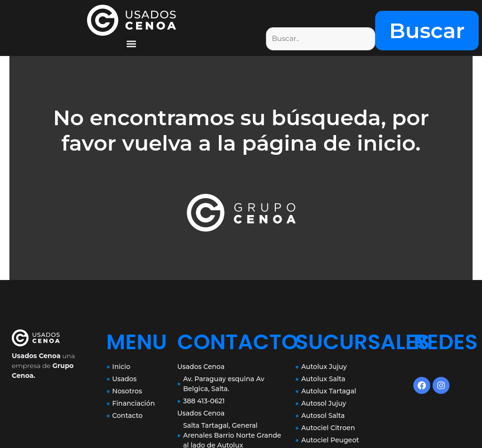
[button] (132, 44)
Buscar (427, 30)
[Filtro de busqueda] (321, 39)
